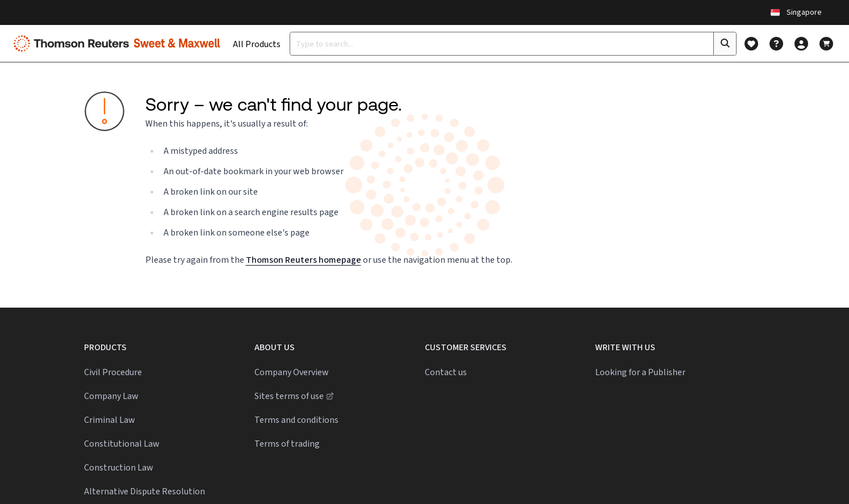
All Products (257, 44)
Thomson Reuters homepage (304, 260)
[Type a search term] (502, 44)
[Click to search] (725, 44)
